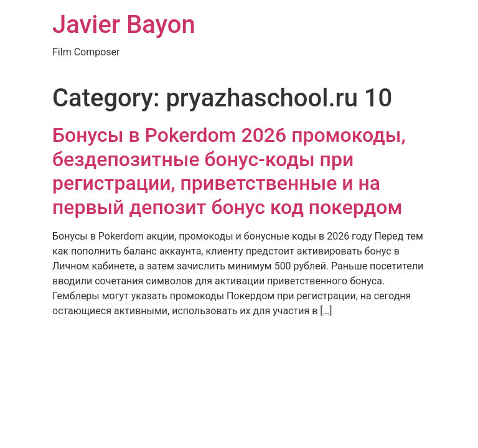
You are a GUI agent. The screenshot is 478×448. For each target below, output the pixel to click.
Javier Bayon (124, 25)
